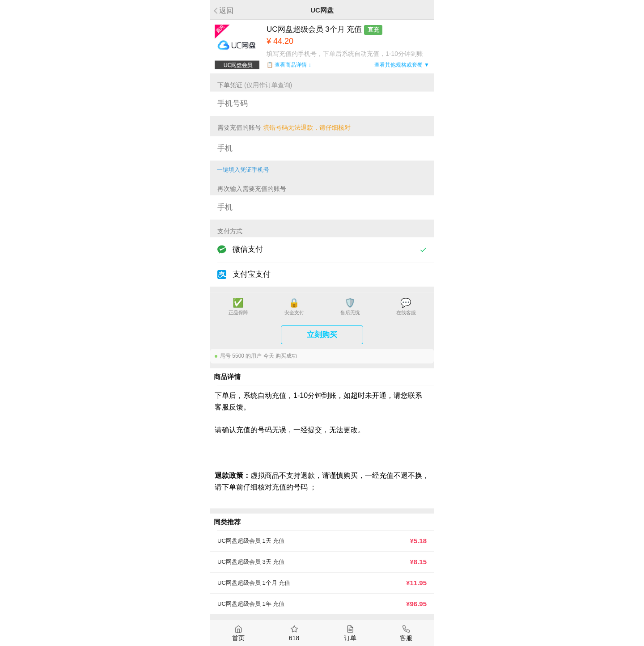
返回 (226, 11)
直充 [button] (373, 30)
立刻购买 (322, 335)
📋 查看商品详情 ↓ (289, 65)
